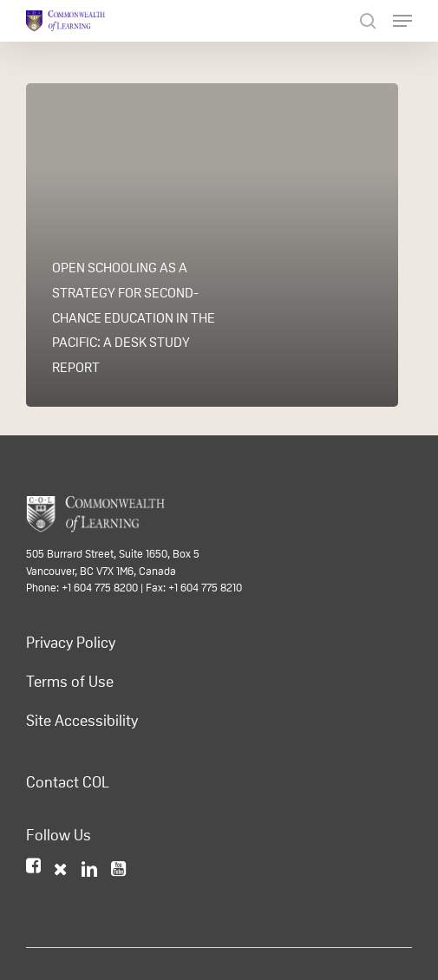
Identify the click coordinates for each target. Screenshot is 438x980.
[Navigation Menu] (402, 21)
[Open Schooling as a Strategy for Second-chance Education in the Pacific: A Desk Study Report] (212, 245)
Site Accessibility (82, 721)
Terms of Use (70, 682)
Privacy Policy (71, 643)
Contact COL (68, 782)
